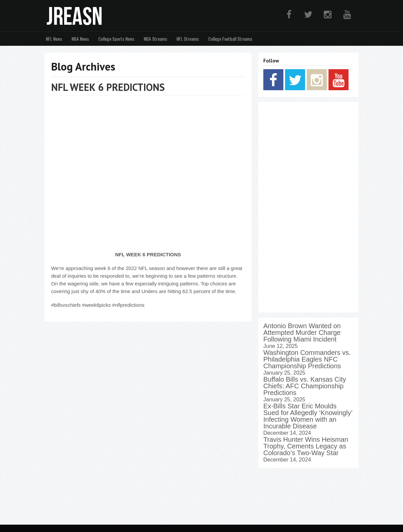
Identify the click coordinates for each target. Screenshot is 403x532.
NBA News (80, 39)
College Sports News (116, 39)
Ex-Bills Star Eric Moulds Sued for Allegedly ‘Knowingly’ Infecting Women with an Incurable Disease (308, 416)
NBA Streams (155, 39)
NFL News (54, 39)
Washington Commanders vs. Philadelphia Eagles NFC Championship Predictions (307, 359)
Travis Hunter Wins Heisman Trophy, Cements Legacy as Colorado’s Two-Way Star (306, 446)
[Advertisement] (308, 207)
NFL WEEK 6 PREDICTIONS (108, 87)
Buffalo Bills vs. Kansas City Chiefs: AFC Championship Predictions (305, 386)
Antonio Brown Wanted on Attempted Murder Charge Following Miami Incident (302, 332)
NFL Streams (188, 39)
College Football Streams (230, 39)
